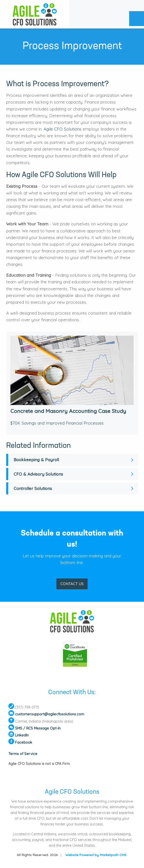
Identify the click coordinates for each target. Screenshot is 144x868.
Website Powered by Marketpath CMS (96, 855)
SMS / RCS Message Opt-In (38, 728)
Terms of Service (23, 754)
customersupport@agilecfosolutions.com (50, 714)
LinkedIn (22, 735)
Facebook (24, 742)
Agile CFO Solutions (62, 129)
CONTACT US (72, 584)
